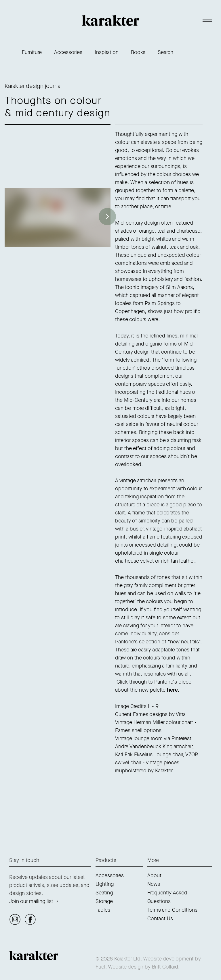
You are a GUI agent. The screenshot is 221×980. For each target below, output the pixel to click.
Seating (104, 893)
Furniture (32, 52)
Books (138, 52)
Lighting (105, 884)
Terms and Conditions (172, 910)
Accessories (68, 52)
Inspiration (107, 52)
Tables (103, 910)
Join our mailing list (31, 901)
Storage (104, 901)
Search (165, 52)
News (154, 884)
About (154, 875)
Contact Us (160, 919)
